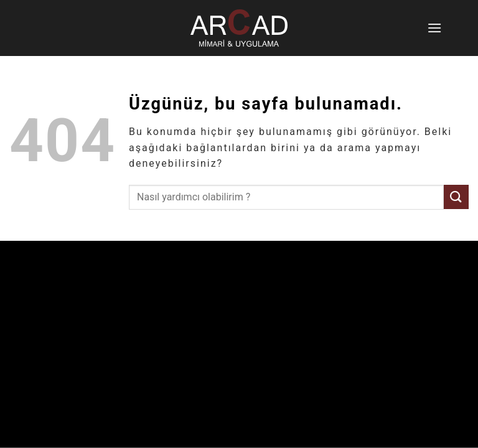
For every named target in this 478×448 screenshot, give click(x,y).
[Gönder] (456, 197)
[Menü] (436, 28)
